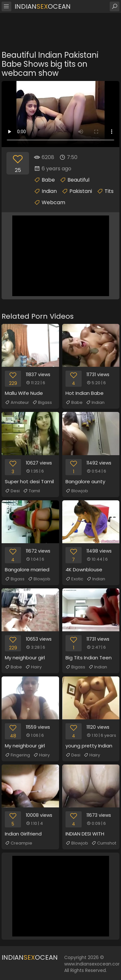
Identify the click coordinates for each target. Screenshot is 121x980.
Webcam (53, 202)
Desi (12, 491)
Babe (48, 180)
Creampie (19, 843)
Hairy (33, 667)
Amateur (17, 403)
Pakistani (81, 191)
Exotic (74, 579)
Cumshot (104, 843)
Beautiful (78, 180)
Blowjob (77, 491)
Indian (49, 191)
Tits (109, 191)
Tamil (31, 491)
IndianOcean (43, 6)
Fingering (17, 755)
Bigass (42, 403)
